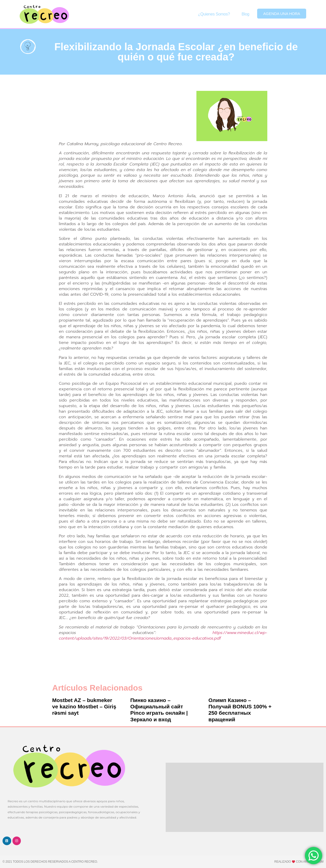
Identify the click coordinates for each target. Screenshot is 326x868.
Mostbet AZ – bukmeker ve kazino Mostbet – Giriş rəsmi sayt (84, 706)
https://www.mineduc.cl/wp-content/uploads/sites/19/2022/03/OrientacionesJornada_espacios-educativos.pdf (163, 636)
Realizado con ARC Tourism (299, 862)
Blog (245, 14)
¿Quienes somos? (214, 14)
